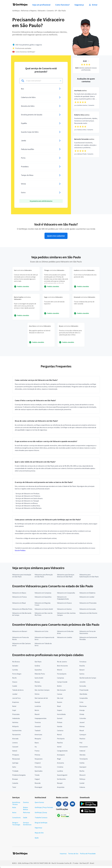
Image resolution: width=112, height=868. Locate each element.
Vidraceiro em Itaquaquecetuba (63, 598)
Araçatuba (61, 787)
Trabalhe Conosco (41, 817)
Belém (59, 686)
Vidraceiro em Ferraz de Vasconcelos (88, 632)
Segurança (79, 5)
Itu (36, 747)
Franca (37, 751)
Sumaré (60, 718)
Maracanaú (16, 759)
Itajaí (14, 710)
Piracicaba (16, 714)
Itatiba (82, 763)
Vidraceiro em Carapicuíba (66, 593)
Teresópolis (84, 759)
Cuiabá (15, 686)
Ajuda (37, 838)
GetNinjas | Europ (41, 812)
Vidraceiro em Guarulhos (43, 597)
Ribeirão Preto (40, 674)
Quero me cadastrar (56, 236)
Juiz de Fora (16, 698)
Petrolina (38, 767)
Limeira (15, 743)
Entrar (93, 5)
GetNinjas (16, 11)
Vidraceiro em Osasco (64, 603)
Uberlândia (83, 694)
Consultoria (16, 817)
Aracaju (82, 710)
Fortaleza (83, 662)
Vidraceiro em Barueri (20, 631)
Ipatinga (15, 763)
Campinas (61, 678)
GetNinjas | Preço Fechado (44, 807)
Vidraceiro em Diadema (87, 593)
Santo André (39, 678)
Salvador (15, 666)
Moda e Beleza (26, 808)
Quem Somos (39, 802)
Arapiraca (16, 702)
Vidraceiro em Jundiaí (87, 597)
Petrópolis (61, 739)
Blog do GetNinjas (41, 823)
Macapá (60, 783)
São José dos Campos (42, 690)
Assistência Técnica (16, 803)
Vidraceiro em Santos (64, 609)
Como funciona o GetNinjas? (25, 52)
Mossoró (82, 775)
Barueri (82, 670)
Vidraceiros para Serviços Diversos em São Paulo (66, 576)
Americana (38, 735)
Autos (14, 812)
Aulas (14, 807)
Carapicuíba (84, 698)
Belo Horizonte (62, 666)
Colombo (83, 718)
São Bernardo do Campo (88, 678)
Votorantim (84, 747)
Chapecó (38, 763)
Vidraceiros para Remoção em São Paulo (44, 576)
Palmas (82, 726)
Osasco (15, 682)
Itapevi (59, 710)
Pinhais (60, 722)
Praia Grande (84, 690)
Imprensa (63, 854)
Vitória (37, 694)
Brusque (15, 779)
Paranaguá (38, 787)
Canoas (60, 694)
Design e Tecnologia (16, 824)
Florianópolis (62, 674)
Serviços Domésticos (27, 824)
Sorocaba (83, 686)
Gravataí (38, 726)
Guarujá (37, 702)
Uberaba (82, 755)
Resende (38, 783)
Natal (14, 706)
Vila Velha (38, 686)
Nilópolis (15, 726)
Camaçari (83, 735)
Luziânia (60, 771)
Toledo (37, 775)
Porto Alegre (17, 674)
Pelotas (37, 755)
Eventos (26, 802)
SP (56, 11)
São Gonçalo (61, 690)
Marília (82, 771)
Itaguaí (37, 779)
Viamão (60, 726)
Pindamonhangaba (19, 775)
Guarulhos (38, 670)
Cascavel (15, 747)
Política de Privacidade (88, 854)
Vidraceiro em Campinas (43, 593)
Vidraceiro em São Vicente (88, 613)
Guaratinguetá (62, 775)
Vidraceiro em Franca (19, 597)
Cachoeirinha (17, 730)
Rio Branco (16, 662)
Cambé (82, 783)
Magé (59, 759)
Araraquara (61, 755)
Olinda (82, 714)
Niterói (60, 670)
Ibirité (59, 747)
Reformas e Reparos (29, 11)
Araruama (60, 763)
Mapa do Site (39, 833)
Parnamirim (16, 735)
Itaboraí (82, 751)
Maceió (37, 714)
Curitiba (15, 670)
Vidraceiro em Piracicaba (88, 603)
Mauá (59, 706)
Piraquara (16, 755)
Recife (14, 678)
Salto (14, 767)
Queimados (39, 771)
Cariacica (60, 730)
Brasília (82, 666)
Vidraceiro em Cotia (41, 631)
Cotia (81, 702)
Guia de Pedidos (20, 550)
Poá (81, 743)
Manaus (37, 682)
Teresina (38, 722)
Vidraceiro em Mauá (19, 603)
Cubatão (15, 783)
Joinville (82, 682)
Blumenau (83, 706)
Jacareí (82, 722)
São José (60, 698)
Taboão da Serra (18, 690)
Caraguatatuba (62, 751)
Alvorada (15, 739)
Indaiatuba (16, 718)
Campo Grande (62, 682)
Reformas (27, 812)
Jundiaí (15, 694)
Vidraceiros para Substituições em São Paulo (89, 576)
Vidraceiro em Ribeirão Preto (22, 609)
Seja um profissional (41, 5)
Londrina (38, 706)
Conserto (50, 11)
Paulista (82, 739)
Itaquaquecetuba (40, 718)
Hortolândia (61, 714)
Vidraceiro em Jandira (65, 637)
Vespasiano (39, 759)
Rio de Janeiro (62, 662)
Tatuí (14, 787)
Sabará (15, 751)
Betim (37, 710)
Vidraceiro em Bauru (19, 593)
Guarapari (83, 767)
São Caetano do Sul (41, 698)
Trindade (15, 771)
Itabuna (82, 787)
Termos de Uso (73, 854)
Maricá (59, 735)
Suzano (60, 702)
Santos (82, 674)
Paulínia (60, 743)
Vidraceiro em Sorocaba (88, 609)
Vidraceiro (42, 11)
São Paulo (62, 11)
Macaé (82, 730)
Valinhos (15, 722)
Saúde (25, 817)
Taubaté (38, 730)
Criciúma (60, 767)
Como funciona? (62, 5)
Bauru (37, 743)
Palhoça (82, 779)
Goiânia (37, 666)
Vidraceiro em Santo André (44, 609)
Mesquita (38, 739)
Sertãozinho (61, 779)
